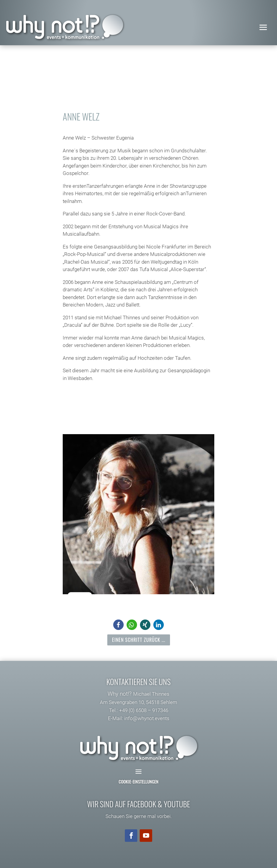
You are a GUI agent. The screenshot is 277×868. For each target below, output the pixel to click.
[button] (118, 625)
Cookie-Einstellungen (138, 781)
